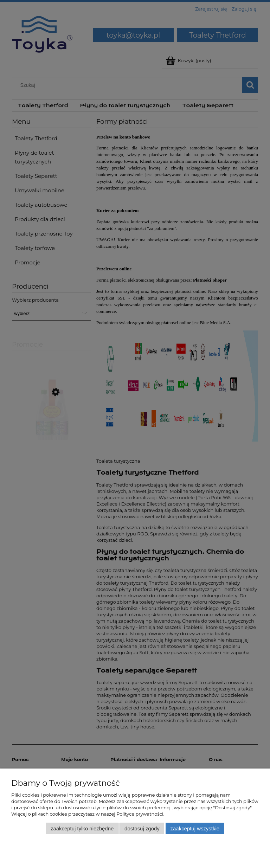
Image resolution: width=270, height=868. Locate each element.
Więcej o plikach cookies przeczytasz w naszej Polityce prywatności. (88, 814)
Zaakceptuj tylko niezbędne (82, 828)
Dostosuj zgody (142, 828)
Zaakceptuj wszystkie (195, 828)
